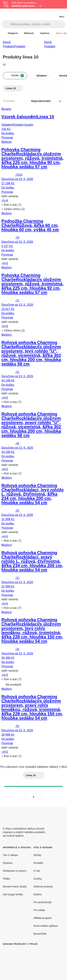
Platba (6, 879)
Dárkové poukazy (43, 886)
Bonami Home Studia (15, 886)
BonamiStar (40, 934)
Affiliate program (43, 918)
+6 (6, 200)
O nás (37, 871)
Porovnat (7, 137)
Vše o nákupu (11, 855)
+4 (3, 263)
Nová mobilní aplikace (46, 926)
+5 (3, 200)
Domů (7, 42)
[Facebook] (53, 815)
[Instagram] (61, 815)
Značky (38, 879)
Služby (37, 855)
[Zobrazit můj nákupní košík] (54, 14)
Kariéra (38, 894)
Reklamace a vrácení (15, 871)
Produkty (20, 46)
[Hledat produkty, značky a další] (38, 24)
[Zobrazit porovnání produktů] (47, 14)
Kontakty (38, 863)
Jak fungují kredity (13, 894)
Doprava (8, 863)
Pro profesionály (43, 902)
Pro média (39, 910)
